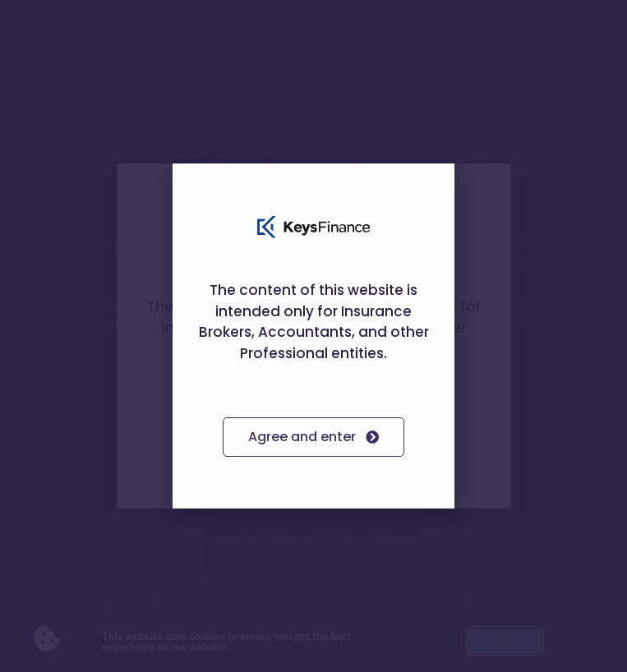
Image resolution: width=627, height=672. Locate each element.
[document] (313, 336)
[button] (432, 186)
